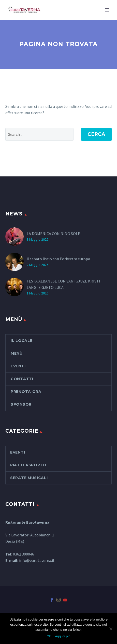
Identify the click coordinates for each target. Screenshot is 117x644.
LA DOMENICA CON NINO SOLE (53, 234)
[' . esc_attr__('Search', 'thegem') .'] (39, 134)
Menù (17, 353)
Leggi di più (62, 636)
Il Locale (21, 341)
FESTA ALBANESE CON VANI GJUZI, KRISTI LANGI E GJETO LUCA (63, 284)
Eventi (18, 366)
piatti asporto (28, 465)
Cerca (96, 134)
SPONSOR (21, 404)
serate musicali (29, 478)
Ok (49, 636)
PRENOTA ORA (26, 392)
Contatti (22, 379)
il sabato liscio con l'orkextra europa (58, 259)
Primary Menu (107, 10)
